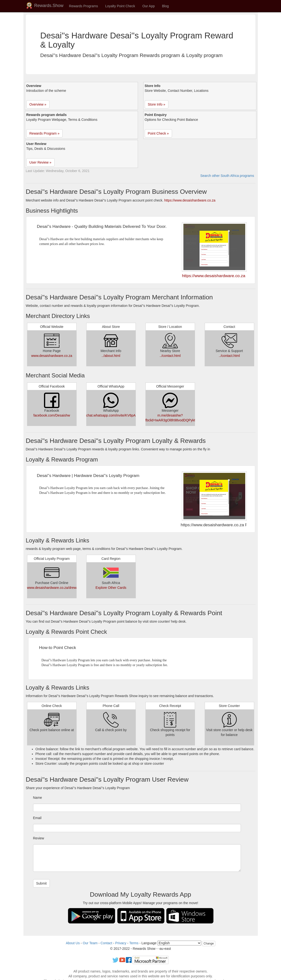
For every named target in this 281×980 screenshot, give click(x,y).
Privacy (121, 943)
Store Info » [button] (157, 104)
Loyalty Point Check (120, 6)
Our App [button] (148, 6)
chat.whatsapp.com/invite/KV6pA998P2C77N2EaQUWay (129, 415)
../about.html (111, 356)
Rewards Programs (84, 6)
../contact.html (170, 356)
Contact (106, 943)
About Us (73, 943)
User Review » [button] (40, 162)
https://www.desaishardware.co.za (190, 200)
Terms (134, 943)
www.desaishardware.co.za (52, 356)
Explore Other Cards (111, 588)
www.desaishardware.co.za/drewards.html (59, 588)
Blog (166, 6)
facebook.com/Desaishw (52, 415)
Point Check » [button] (158, 133)
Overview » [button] (38, 104)
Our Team (90, 943)
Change (209, 944)
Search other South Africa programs (227, 176)
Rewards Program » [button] (45, 133)
